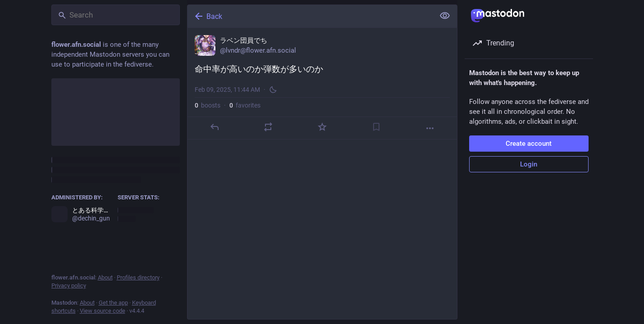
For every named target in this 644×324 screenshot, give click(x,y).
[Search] (116, 15)
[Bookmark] (376, 127)
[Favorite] (322, 127)
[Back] (310, 16)
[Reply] (214, 127)
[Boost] (268, 127)
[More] (430, 128)
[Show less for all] (445, 16)
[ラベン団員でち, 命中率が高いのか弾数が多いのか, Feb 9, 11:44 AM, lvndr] (322, 84)
